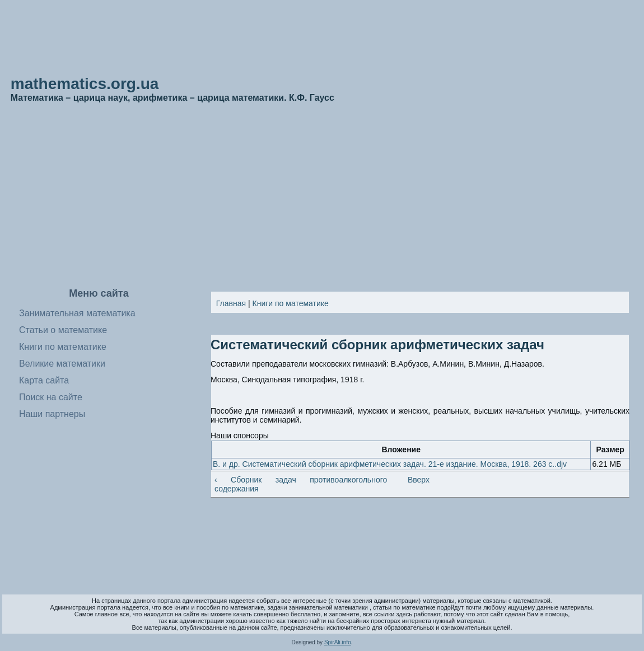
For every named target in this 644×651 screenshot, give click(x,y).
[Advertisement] (322, 196)
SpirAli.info (338, 642)
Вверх (416, 480)
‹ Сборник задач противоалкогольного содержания (301, 484)
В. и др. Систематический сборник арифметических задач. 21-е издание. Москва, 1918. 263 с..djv (390, 464)
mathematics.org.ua (85, 84)
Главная (231, 303)
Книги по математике (291, 303)
